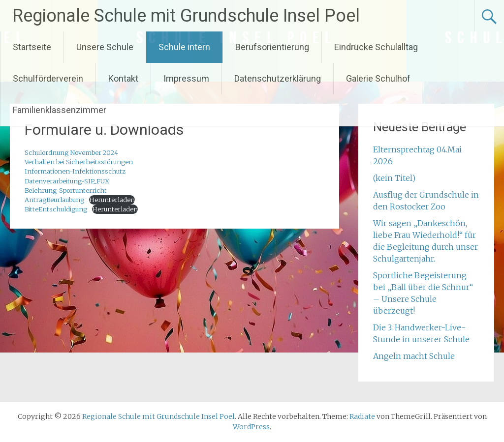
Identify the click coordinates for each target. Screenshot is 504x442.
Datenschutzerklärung (278, 78)
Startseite (32, 47)
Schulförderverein (48, 78)
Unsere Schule (105, 47)
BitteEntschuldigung (56, 209)
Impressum (186, 78)
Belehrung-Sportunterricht (66, 190)
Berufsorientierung (272, 47)
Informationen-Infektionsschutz (75, 171)
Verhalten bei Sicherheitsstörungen (79, 162)
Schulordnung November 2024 (71, 152)
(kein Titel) (394, 178)
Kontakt (123, 78)
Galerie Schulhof (378, 78)
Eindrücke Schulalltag (376, 47)
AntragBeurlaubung (54, 200)
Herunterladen (112, 200)
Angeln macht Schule (414, 356)
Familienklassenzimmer (60, 110)
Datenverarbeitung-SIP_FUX (67, 181)
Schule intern (184, 47)
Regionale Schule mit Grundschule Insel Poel (186, 16)
